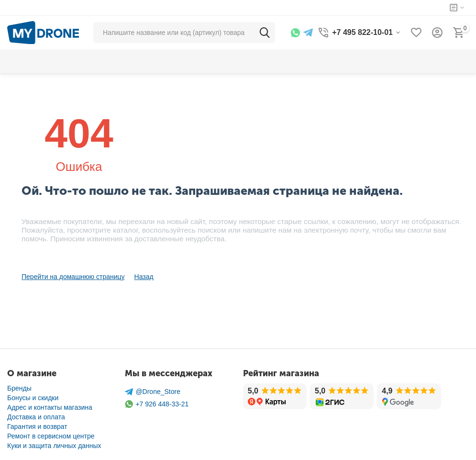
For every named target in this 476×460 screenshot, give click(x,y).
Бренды (19, 388)
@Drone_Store (153, 392)
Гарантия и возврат (37, 426)
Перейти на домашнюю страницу (73, 277)
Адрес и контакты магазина (50, 407)
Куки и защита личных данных (54, 446)
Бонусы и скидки (33, 398)
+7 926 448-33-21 (157, 404)
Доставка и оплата (36, 417)
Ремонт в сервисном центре (51, 436)
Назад (144, 277)
